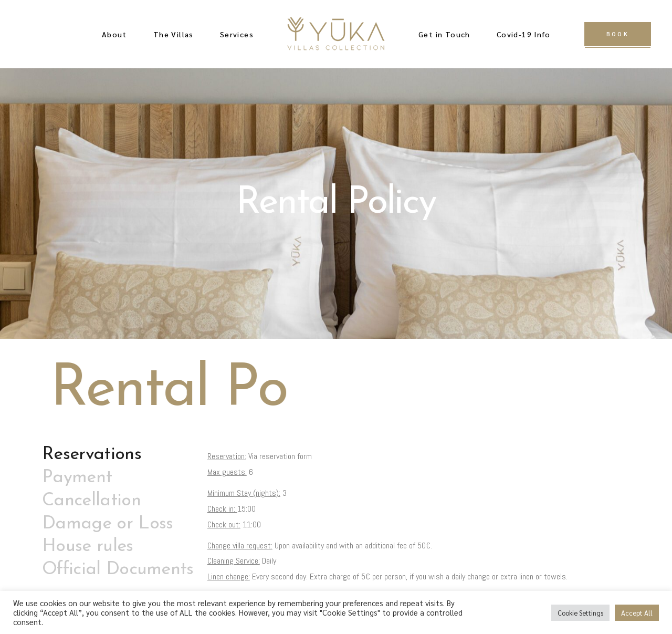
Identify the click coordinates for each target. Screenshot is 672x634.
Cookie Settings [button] (580, 613)
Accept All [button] (637, 613)
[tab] (118, 455)
